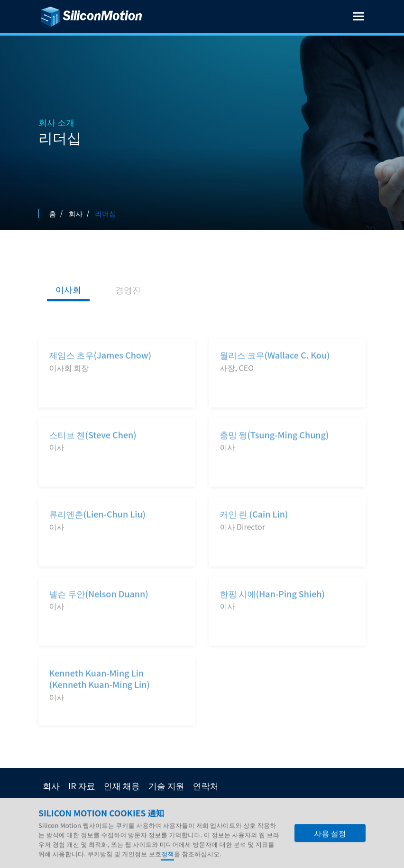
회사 (51, 785)
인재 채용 (122, 785)
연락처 (206, 785)
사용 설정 (330, 841)
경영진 (128, 289)
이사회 (68, 289)
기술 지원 (166, 785)
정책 (168, 862)
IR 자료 (82, 785)
